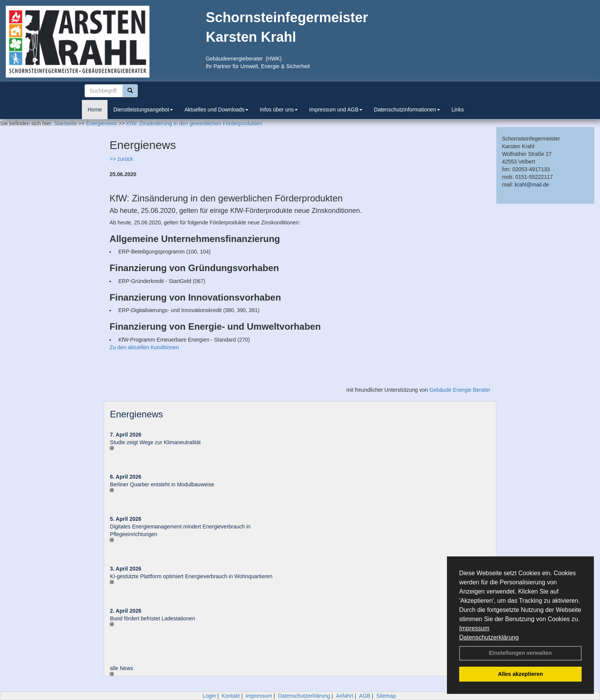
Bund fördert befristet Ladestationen (152, 618)
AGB (365, 696)
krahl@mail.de (532, 185)
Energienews (136, 414)
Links (458, 110)
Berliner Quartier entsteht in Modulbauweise (162, 484)
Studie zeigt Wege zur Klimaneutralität (155, 442)
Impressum (474, 628)
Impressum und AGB (336, 110)
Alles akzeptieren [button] (520, 674)
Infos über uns (279, 110)
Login (209, 696)
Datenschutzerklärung (489, 637)
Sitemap (386, 696)
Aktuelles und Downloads (216, 110)
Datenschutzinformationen (407, 110)
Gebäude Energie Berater (460, 390)
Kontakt (231, 696)
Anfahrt (345, 696)
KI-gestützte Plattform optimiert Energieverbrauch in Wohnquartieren (191, 576)
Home (95, 110)
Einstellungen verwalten (521, 653)
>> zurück (121, 159)
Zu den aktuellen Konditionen (144, 347)
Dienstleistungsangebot (143, 110)
